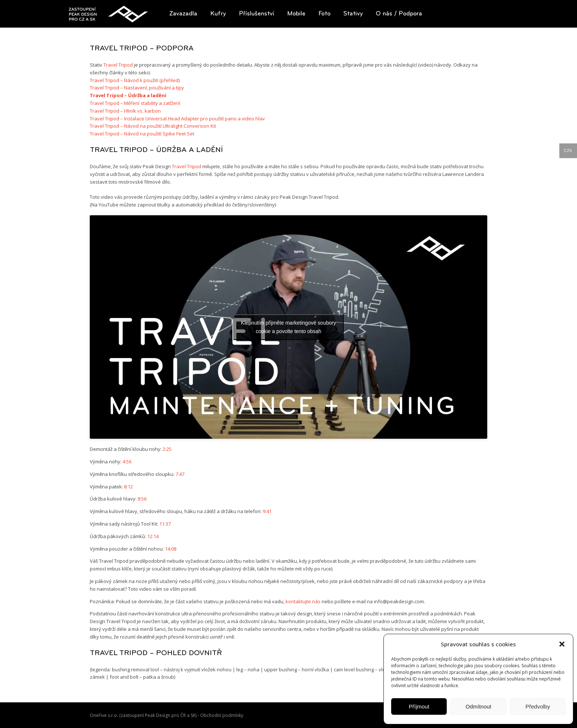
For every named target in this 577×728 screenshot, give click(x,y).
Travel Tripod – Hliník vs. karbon (125, 111)
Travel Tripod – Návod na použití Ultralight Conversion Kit (153, 126)
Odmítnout (478, 706)
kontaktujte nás (303, 601)
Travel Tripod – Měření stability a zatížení (135, 103)
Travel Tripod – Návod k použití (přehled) (135, 80)
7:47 (180, 474)
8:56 (142, 499)
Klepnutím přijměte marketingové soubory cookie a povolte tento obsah (288, 327)
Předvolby (538, 706)
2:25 (167, 449)
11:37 (165, 524)
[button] (562, 644)
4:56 (127, 462)
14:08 (171, 549)
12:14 (153, 536)
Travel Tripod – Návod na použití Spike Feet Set (142, 134)
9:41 (267, 511)
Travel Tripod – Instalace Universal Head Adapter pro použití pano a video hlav (177, 119)
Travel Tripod (118, 65)
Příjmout (419, 706)
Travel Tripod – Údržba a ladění (128, 95)
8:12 (128, 487)
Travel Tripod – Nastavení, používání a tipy (137, 88)
